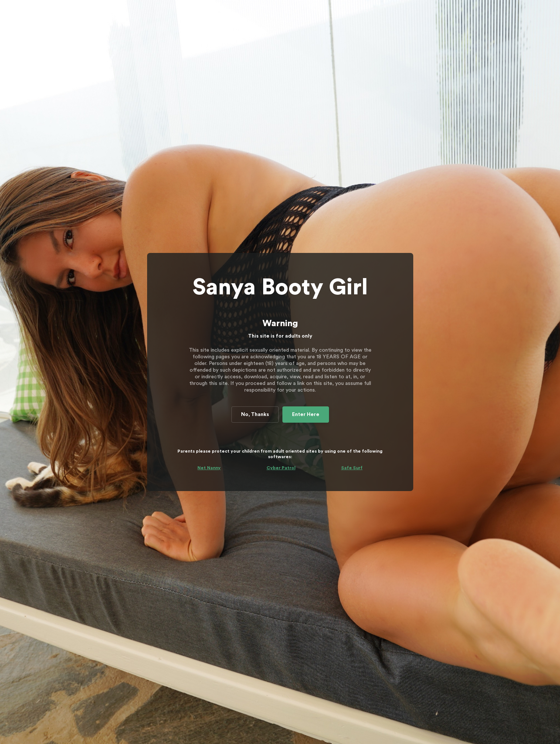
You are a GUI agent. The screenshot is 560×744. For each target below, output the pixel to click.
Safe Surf (352, 468)
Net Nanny (209, 468)
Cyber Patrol (281, 468)
